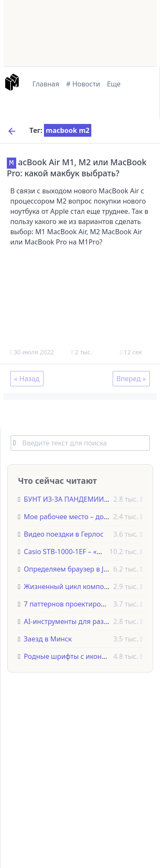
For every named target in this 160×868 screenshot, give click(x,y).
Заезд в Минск (48, 638)
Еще (114, 84)
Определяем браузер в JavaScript (79, 569)
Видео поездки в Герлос (64, 534)
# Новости (83, 84)
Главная (46, 84)
